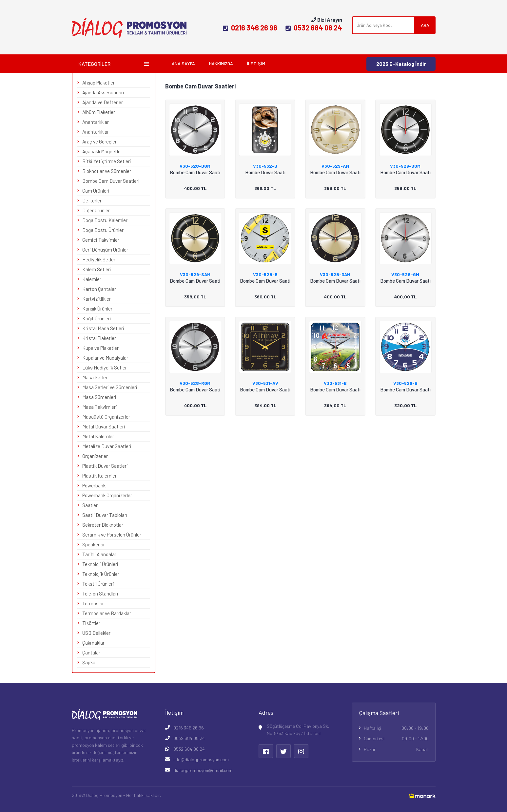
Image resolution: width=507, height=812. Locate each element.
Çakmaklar (93, 643)
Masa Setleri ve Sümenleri (110, 387)
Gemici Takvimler (101, 240)
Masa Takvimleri (100, 407)
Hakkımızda (221, 63)
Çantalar (91, 652)
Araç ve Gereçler (99, 142)
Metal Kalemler (98, 436)
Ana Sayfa (183, 63)
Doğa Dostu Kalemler (105, 220)
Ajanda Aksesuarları (103, 92)
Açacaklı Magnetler (102, 151)
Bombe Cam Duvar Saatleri (111, 181)
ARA (425, 25)
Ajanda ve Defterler (103, 102)
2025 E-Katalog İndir (401, 64)
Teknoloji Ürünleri (100, 564)
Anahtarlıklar (96, 122)
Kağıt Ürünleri (97, 318)
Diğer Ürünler (96, 210)
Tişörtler (91, 623)
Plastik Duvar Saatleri (105, 466)
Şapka (89, 662)
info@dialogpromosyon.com (201, 759)
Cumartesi (396, 739)
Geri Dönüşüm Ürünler (105, 250)
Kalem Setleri (97, 269)
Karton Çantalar (99, 289)
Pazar (396, 749)
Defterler (92, 200)
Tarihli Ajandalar (99, 554)
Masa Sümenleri (99, 397)
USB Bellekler (96, 633)
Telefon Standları (100, 594)
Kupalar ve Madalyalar (105, 358)
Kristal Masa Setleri (103, 328)
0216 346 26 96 (250, 28)
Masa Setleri (96, 377)
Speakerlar (94, 544)
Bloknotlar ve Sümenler (107, 171)
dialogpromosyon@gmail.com (203, 770)
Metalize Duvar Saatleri (107, 446)
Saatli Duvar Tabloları (105, 515)
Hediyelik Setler (99, 259)
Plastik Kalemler (99, 476)
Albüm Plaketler (99, 112)
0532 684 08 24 (314, 28)
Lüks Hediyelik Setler (105, 368)
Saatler (90, 505)
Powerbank (94, 485)
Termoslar (93, 603)
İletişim (256, 63)
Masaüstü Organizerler (106, 417)
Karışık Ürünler (97, 309)
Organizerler (95, 456)
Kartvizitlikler (97, 299)
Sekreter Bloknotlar (103, 525)
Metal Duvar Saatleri (104, 426)
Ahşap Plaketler (98, 83)
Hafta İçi (396, 728)
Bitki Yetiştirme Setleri (107, 161)
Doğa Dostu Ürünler (103, 230)
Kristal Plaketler (99, 338)
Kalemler (92, 279)
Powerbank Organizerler (107, 495)
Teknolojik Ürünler (101, 574)
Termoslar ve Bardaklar (107, 613)
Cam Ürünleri (96, 191)
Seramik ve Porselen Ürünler (112, 535)
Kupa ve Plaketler (100, 348)
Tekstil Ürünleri (98, 584)
